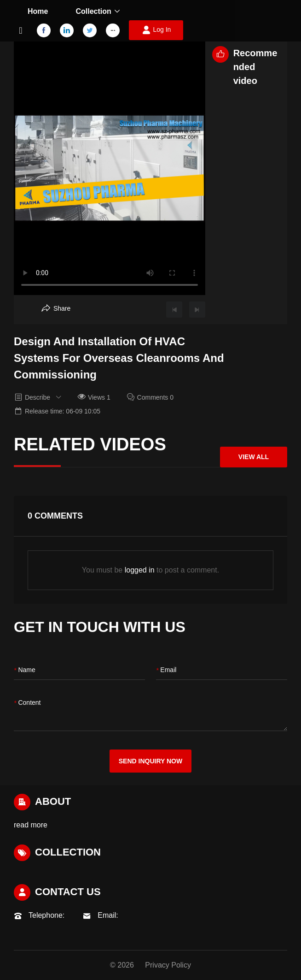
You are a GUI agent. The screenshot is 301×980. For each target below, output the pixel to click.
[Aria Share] (56, 308)
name (25, 670)
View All (254, 457)
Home (38, 11)
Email (166, 670)
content (27, 703)
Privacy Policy (168, 965)
